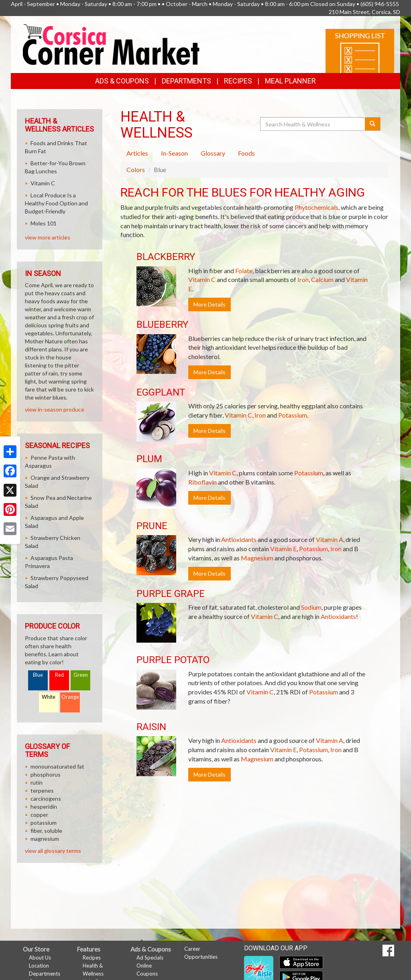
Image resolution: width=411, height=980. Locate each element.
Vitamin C (202, 287)
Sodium (311, 615)
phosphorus (46, 782)
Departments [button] (186, 89)
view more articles (48, 245)
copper (39, 823)
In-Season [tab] (174, 161)
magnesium (45, 847)
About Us (40, 966)
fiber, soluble (46, 839)
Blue (38, 683)
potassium (44, 831)
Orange (70, 705)
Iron (303, 287)
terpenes (42, 798)
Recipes (238, 89)
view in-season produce (55, 417)
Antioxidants (239, 547)
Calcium (322, 287)
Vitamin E (283, 557)
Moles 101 (44, 231)
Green (81, 683)
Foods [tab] (246, 161)
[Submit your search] (373, 132)
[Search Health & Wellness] (313, 132)
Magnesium (257, 566)
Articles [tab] (137, 161)
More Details (210, 312)
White (49, 705)
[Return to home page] (111, 52)
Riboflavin (202, 490)
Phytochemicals (316, 215)
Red (59, 683)
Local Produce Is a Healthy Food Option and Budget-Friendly (56, 211)
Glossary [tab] (213, 161)
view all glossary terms (53, 859)
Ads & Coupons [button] (122, 89)
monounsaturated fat (57, 774)
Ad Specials (150, 966)
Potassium (293, 423)
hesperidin (44, 815)
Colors (136, 178)
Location (39, 974)
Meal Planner (290, 89)
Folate (244, 279)
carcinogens (46, 807)
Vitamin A (330, 547)
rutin (37, 790)
